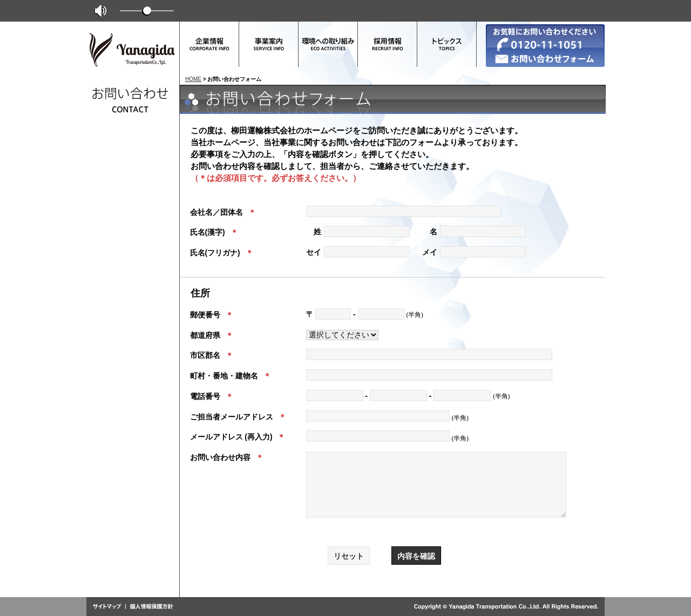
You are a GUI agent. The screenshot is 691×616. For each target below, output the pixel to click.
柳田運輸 (132, 52)
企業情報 (209, 44)
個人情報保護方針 (150, 607)
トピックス (447, 44)
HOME (193, 79)
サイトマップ (109, 607)
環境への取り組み (328, 44)
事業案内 (269, 44)
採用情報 (388, 44)
